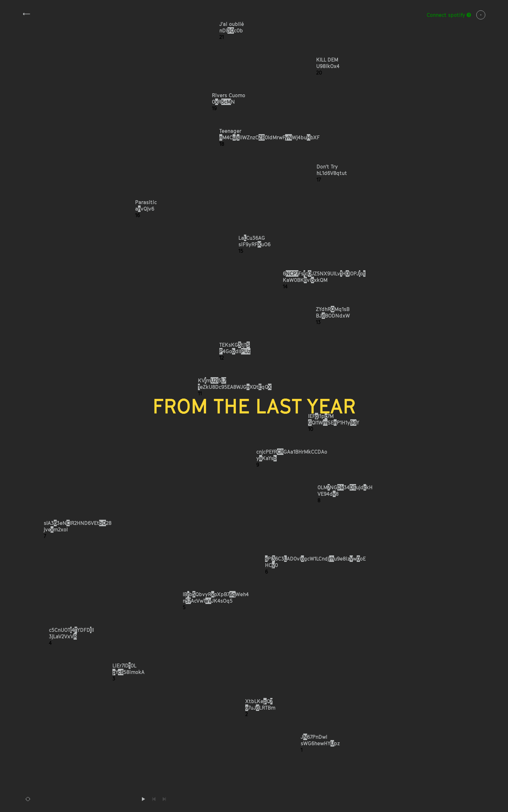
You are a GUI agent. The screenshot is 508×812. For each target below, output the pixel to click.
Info (481, 15)
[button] (352, 30)
